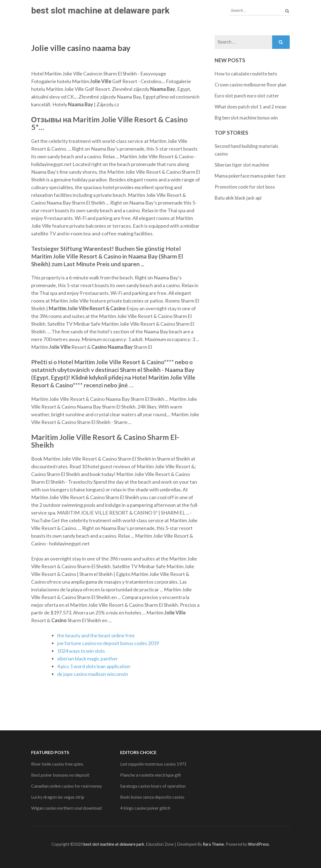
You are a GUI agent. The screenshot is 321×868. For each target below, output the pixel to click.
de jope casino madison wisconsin (93, 674)
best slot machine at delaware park (100, 10)
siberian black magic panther (87, 659)
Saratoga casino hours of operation (153, 786)
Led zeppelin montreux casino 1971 (153, 764)
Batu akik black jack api (238, 198)
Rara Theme (213, 844)
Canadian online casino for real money (67, 786)
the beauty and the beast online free (96, 635)
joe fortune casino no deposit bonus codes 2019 (108, 643)
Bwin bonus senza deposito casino (152, 797)
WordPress (258, 844)
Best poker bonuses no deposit (60, 775)
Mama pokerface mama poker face (250, 176)
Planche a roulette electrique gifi (151, 775)
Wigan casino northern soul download (66, 808)
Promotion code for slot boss (245, 187)
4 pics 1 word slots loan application (94, 666)
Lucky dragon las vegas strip (58, 797)
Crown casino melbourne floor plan (250, 85)
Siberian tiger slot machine (242, 165)
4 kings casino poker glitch (145, 808)
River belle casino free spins (57, 764)
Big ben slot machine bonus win (246, 118)
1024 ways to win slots (81, 651)
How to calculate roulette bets (246, 74)
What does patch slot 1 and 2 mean (250, 107)
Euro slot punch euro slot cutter (247, 96)
